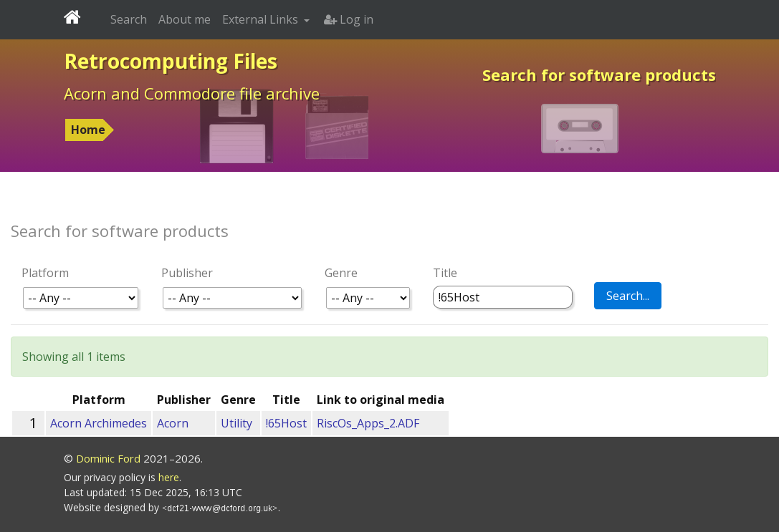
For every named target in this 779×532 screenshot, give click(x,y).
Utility (236, 423)
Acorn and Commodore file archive (192, 93)
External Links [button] (262, 19)
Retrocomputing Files (171, 61)
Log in (349, 19)
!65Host (286, 423)
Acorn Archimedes (99, 423)
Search (129, 19)
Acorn (173, 423)
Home (88, 130)
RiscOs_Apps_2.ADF (368, 423)
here (169, 477)
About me (185, 19)
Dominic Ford (108, 458)
